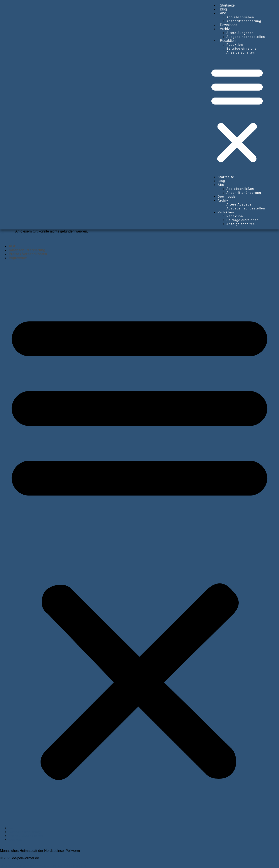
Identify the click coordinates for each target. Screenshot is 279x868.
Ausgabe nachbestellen (246, 37)
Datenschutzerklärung (27, 250)
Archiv (225, 29)
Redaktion (228, 41)
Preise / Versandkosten (28, 254)
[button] (237, 115)
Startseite (227, 5)
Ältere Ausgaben (240, 33)
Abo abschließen (240, 17)
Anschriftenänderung (244, 21)
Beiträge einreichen (243, 49)
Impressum (18, 258)
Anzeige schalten (241, 52)
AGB (13, 246)
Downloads (229, 25)
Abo (223, 13)
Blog (223, 9)
